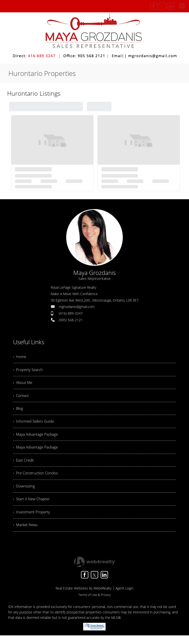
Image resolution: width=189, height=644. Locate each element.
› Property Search (29, 371)
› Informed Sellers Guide (35, 425)
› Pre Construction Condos (36, 479)
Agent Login (124, 597)
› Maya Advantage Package (36, 438)
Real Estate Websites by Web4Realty (84, 597)
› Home (20, 357)
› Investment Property (32, 520)
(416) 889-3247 (71, 313)
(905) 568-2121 (71, 320)
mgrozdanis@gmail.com (77, 307)
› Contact (21, 398)
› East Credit (24, 465)
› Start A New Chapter (32, 506)
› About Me (23, 384)
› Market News (26, 533)
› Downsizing (24, 493)
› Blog (18, 411)
